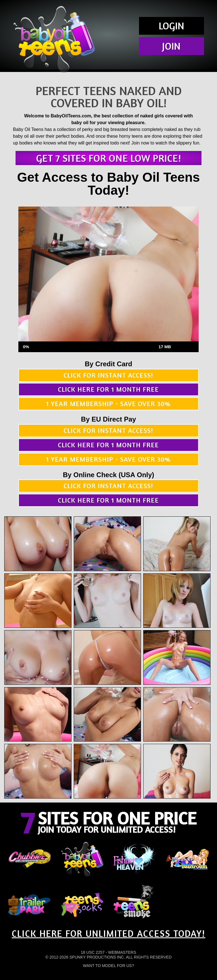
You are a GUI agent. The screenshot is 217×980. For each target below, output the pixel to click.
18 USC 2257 (93, 952)
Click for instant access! (108, 375)
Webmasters (122, 952)
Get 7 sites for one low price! (108, 158)
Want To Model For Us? (109, 966)
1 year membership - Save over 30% (108, 404)
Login (172, 26)
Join (171, 46)
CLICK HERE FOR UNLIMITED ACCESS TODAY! (108, 933)
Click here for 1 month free (108, 389)
